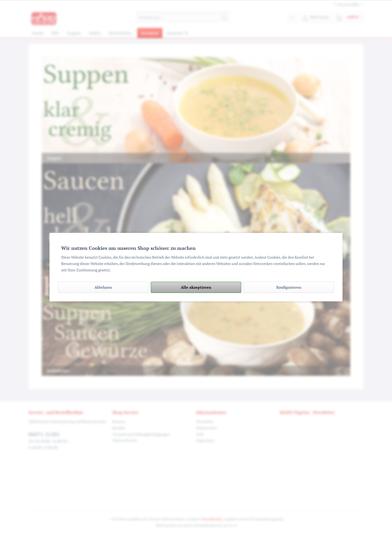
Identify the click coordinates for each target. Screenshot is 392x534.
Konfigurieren (289, 287)
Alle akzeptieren (196, 287)
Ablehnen (103, 287)
